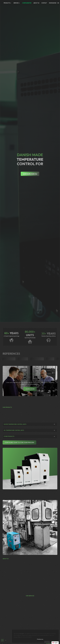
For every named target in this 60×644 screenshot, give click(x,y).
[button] (8, 3)
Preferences (40, 639)
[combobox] (55, 643)
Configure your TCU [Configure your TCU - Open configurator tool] (30, 174)
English (55, 643)
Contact (44, 3)
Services (16, 3)
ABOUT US (36, 3)
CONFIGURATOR (27, 3)
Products (7, 3)
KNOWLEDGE (53, 3)
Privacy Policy (17, 636)
